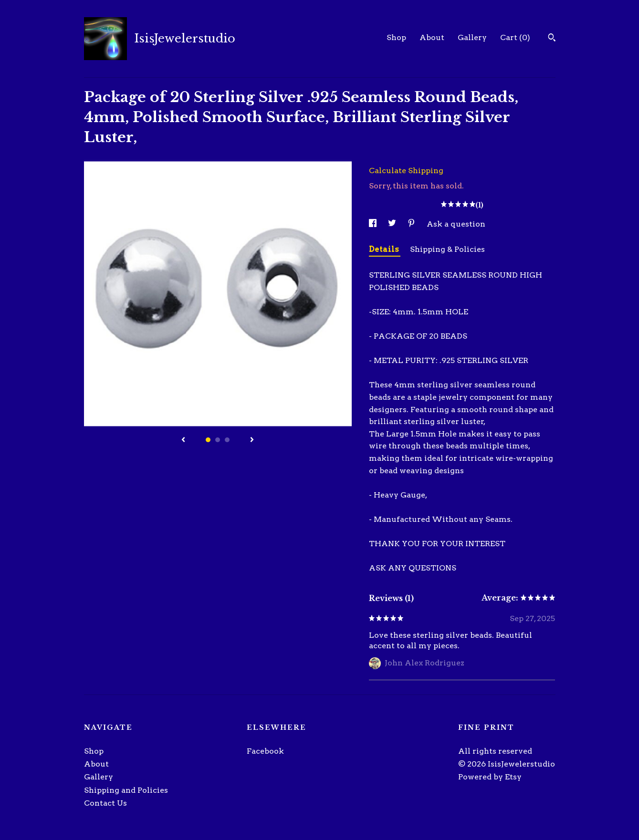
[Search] (552, 39)
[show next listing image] (252, 440)
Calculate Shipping (406, 171)
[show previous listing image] (183, 440)
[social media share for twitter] (393, 224)
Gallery (472, 37)
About (432, 37)
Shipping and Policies (126, 790)
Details (385, 249)
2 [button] (218, 440)
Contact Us (105, 803)
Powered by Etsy (490, 777)
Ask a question (456, 224)
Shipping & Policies (447, 249)
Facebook (265, 751)
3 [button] (227, 440)
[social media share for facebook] (374, 224)
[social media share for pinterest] (412, 224)
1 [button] (208, 440)
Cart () (515, 37)
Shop (396, 37)
